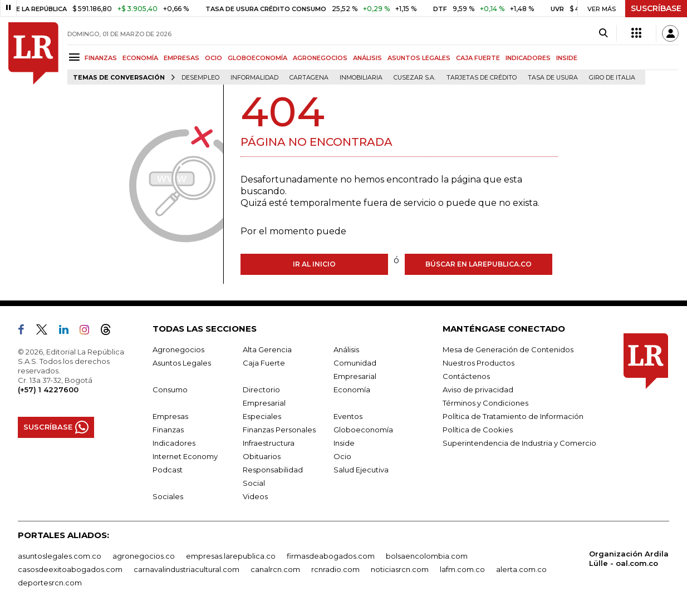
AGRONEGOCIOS (320, 58)
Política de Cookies (478, 430)
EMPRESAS (181, 58)
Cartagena (309, 78)
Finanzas (168, 430)
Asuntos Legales (182, 363)
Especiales (262, 416)
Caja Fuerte (264, 363)
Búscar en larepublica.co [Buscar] (479, 264)
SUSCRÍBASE (656, 8)
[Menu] (76, 57)
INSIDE (567, 58)
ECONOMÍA (140, 58)
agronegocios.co (144, 556)
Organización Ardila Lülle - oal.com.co (629, 558)
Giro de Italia (612, 78)
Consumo (170, 390)
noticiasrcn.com (400, 569)
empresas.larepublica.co (231, 556)
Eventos (348, 416)
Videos (255, 496)
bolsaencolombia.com (427, 556)
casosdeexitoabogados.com (70, 569)
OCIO (214, 58)
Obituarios (262, 456)
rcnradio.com (335, 569)
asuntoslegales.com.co (60, 556)
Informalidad (254, 78)
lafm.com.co (462, 569)
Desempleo (200, 78)
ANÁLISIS (367, 58)
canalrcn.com (275, 569)
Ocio (342, 456)
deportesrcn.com (50, 583)
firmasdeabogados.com (331, 556)
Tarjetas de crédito (482, 78)
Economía (352, 390)
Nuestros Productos (479, 363)
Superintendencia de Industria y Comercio (519, 443)
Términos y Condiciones (485, 403)
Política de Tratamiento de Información (513, 416)
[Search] (603, 33)
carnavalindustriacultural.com (187, 569)
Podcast (168, 470)
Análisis (346, 349)
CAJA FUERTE (478, 58)
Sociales (168, 496)
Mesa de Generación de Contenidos (508, 349)
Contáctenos (466, 376)
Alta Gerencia (267, 349)
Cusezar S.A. (414, 78)
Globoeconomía (363, 430)
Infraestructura (269, 443)
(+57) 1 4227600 (48, 390)
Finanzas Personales (279, 430)
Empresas (170, 416)
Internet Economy (185, 456)
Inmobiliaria (361, 78)
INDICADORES (528, 58)
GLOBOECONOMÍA (257, 58)
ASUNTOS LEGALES (419, 58)
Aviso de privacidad (478, 390)
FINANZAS (101, 58)
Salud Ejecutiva (361, 470)
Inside (344, 443)
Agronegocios (178, 349)
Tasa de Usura (553, 78)
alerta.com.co (521, 569)
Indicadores (174, 443)
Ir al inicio (314, 264)
